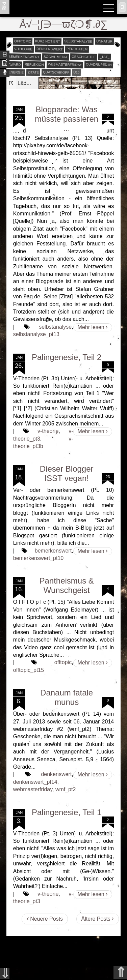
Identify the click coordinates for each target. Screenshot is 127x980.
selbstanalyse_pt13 (36, 334)
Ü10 (77, 72)
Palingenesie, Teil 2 (67, 357)
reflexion (34, 64)
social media (56, 57)
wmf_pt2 (66, 789)
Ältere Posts (98, 919)
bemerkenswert (24, 57)
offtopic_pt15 (29, 670)
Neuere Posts (45, 919)
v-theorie (23, 49)
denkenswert (50, 49)
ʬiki (4, 6)
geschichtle (84, 57)
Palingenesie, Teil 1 (67, 812)
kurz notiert (48, 41)
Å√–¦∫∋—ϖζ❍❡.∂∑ (64, 24)
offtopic (23, 41)
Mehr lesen (93, 327)
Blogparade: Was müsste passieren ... (67, 119)
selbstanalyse (78, 41)
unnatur (104, 41)
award (15, 64)
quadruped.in (99, 64)
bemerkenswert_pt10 (38, 558)
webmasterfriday (65, 65)
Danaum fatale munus (67, 697)
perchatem (77, 49)
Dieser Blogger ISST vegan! (67, 473)
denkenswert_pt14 (35, 782)
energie (16, 72)
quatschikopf (56, 72)
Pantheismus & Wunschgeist (66, 585)
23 (108, 477)
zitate (33, 72)
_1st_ (105, 57)
